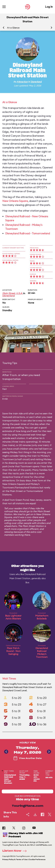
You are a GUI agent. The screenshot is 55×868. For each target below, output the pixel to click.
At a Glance (13, 28)
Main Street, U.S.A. (12, 293)
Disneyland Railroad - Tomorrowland (28, 233)
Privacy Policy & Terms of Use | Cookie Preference (24, 859)
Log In (49, 7)
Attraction (22, 82)
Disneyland (36, 82)
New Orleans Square (15, 201)
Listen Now (15, 851)
